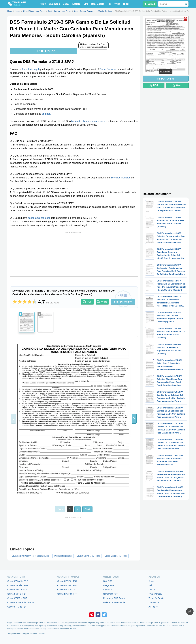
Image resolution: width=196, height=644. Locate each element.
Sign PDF (108, 590)
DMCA (152, 590)
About (151, 581)
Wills (117, 4)
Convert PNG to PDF (17, 590)
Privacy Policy (155, 594)
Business (54, 4)
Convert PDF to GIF (67, 590)
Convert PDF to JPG (67, 581)
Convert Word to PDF (18, 581)
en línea (46, 114)
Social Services (108, 69)
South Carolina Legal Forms (88, 556)
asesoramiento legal (39, 218)
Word (102, 302)
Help (151, 585)
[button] (134, 419)
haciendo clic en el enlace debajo (89, 121)
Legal (66, 4)
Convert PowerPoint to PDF (21, 602)
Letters (76, 4)
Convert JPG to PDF (17, 607)
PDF (87, 302)
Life (86, 4)
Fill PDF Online (43, 51)
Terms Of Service (157, 598)
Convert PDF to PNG (67, 585)
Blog (126, 4)
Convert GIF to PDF (17, 594)
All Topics (153, 607)
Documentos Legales (63, 556)
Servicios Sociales (121, 178)
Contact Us (154, 602)
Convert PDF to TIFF (67, 594)
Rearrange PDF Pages (114, 598)
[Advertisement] (74, 256)
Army (43, 4)
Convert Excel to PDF (18, 585)
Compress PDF (111, 594)
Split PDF (108, 581)
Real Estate (98, 4)
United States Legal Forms (116, 556)
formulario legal (30, 69)
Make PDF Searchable (114, 602)
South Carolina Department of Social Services (30, 556)
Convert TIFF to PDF (17, 598)
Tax (109, 4)
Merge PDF (109, 585)
